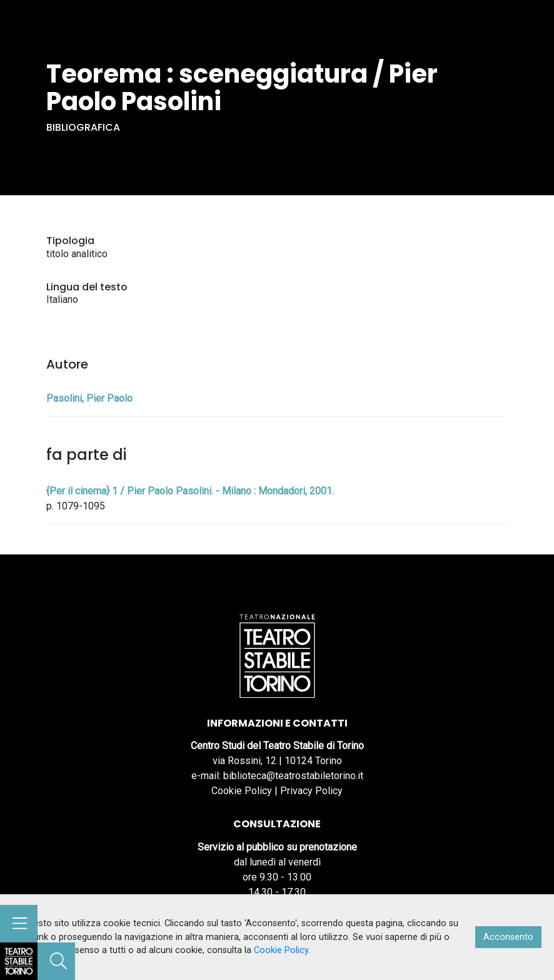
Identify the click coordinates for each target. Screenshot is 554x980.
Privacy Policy (311, 791)
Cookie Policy (242, 791)
